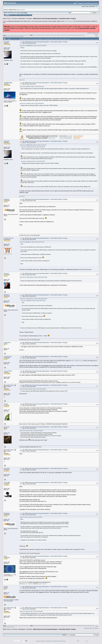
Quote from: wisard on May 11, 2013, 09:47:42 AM (31, 431)
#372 (97, 405)
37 (60, 35)
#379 (97, 587)
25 (41, 35)
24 (40, 35)
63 (19, 36)
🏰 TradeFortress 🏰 (10, 385)
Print (97, 36)
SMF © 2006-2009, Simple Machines (57, 641)
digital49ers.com (23, 584)
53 (4, 36)
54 (5, 36)
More (30, 15)
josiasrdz (7, 427)
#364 (97, 200)
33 (54, 35)
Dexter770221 (8, 371)
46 (74, 35)
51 (82, 35)
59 (13, 36)
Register (25, 15)
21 (35, 35)
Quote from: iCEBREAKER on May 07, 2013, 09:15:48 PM (33, 46)
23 (38, 35)
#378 (97, 557)
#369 (97, 357)
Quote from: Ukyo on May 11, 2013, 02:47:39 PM (31, 517)
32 (52, 35)
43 (70, 35)
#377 (97, 514)
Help (12, 15)
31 (51, 35)
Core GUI (64, 138)
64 (21, 36)
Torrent (25, 13)
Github (67, 138)
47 (76, 35)
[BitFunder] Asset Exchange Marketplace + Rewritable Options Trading (54, 19)
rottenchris (7, 343)
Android (70, 138)
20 (33, 35)
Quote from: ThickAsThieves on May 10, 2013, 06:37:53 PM (33, 277)
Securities (29, 19)
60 (15, 36)
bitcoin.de (30, 584)
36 (59, 35)
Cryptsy (40, 584)
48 (78, 35)
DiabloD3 (7, 42)
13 (22, 35)
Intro (61, 138)
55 (7, 36)
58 (11, 36)
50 (81, 35)
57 (10, 36)
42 (68, 35)
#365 (97, 239)
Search (16, 15)
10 (17, 35)
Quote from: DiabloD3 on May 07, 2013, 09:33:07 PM (32, 87)
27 (44, 35)
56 (8, 36)
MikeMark (7, 199)
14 (23, 35)
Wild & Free (62, 137)
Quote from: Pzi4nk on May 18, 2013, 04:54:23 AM (31, 611)
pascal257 (7, 468)
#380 (97, 608)
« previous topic (91, 33)
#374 (97, 451)
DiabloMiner (22, 80)
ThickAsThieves (9, 238)
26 (43, 35)
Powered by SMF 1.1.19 (42, 641)
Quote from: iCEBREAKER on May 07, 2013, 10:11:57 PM (33, 145)
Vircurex (44, 584)
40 (65, 35)
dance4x (6, 273)
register (23, 10)
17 (28, 35)
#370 (97, 372)
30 (49, 35)
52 (84, 35)
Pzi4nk (6, 587)
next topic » (97, 34)
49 (79, 35)
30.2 (22, 13)
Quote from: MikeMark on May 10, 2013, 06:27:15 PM (32, 242)
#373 (97, 428)
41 (66, 35)
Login (20, 15)
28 (46, 35)
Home (7, 15)
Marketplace (22, 19)
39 (63, 35)
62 (18, 36)
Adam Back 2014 (52, 138)
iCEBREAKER (8, 83)
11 (19, 35)
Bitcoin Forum (7, 19)
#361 (97, 43)
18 (29, 35)
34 (55, 35)
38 (62, 35)
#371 (97, 386)
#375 (97, 469)
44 (71, 35)
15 (25, 35)
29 (48, 35)
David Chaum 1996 (53, 137)
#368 (97, 343)
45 (73, 35)
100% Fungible (69, 136)
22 (36, 35)
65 (22, 36)
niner (5, 556)
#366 (97, 274)
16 (26, 35)
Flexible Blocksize (68, 137)
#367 (97, 296)
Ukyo (5, 483)
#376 (97, 483)
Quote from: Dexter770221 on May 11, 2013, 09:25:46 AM (33, 389)
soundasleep (8, 357)
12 (20, 35)
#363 (97, 142)
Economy (15, 19)
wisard (6, 404)
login (18, 10)
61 (16, 36)
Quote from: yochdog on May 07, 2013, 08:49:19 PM (32, 103)
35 (57, 35)
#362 (97, 84)
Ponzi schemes (69, 21)
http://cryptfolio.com (77, 361)
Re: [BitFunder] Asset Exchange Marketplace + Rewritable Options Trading (45, 42)
